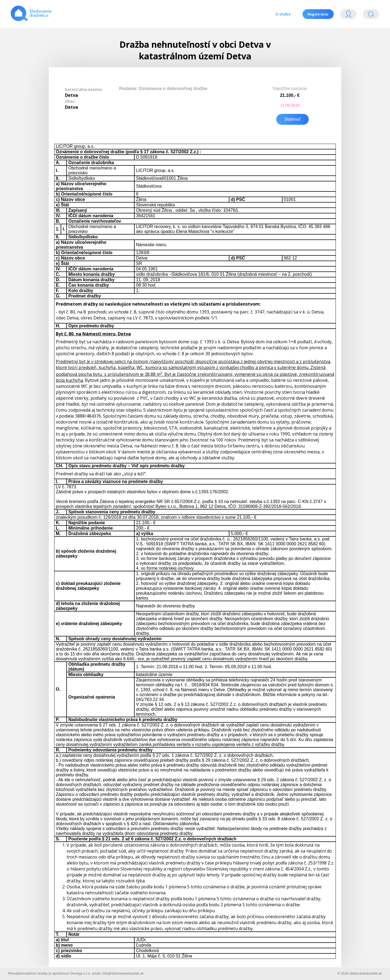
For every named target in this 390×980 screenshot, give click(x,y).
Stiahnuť (292, 119)
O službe (283, 14)
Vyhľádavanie (371, 15)
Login (348, 15)
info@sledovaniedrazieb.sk (123, 973)
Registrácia (318, 14)
